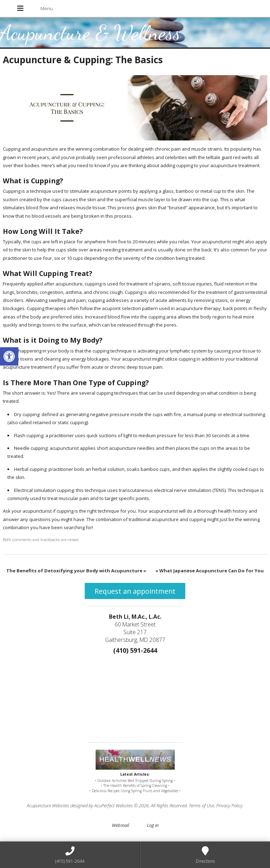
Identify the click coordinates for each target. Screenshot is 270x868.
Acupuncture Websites (48, 805)
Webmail (120, 825)
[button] (9, 356)
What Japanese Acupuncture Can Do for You (210, 571)
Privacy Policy (229, 805)
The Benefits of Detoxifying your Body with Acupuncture (76, 571)
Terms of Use (201, 805)
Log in (153, 825)
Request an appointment (135, 591)
